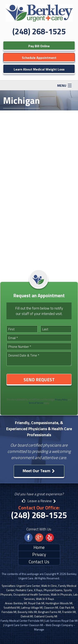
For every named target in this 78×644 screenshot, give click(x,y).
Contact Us (39, 562)
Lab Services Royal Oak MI (61, 621)
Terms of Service (36, 403)
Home (39, 547)
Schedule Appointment (39, 58)
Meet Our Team (39, 471)
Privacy (39, 554)
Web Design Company (59, 625)
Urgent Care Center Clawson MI (24, 625)
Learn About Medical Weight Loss (39, 69)
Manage (39, 629)
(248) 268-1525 (39, 31)
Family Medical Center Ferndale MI (22, 621)
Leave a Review (39, 501)
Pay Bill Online (39, 46)
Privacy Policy (61, 400)
